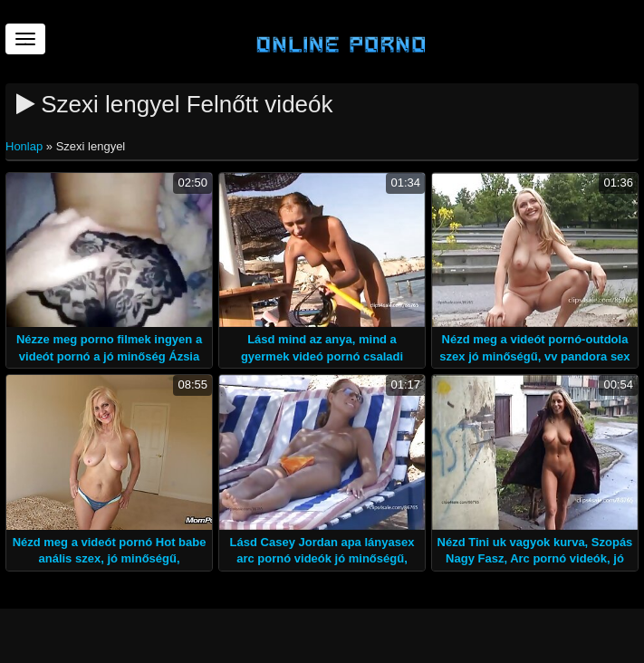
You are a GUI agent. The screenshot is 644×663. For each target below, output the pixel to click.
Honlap (26, 146)
